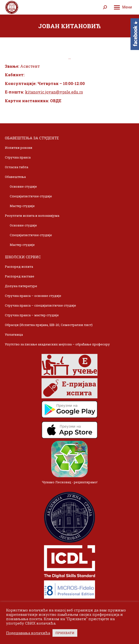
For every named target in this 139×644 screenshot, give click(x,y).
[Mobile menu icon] (123, 7)
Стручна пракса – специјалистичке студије (40, 305)
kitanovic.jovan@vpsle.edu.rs (54, 92)
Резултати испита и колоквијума (32, 216)
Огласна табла (17, 167)
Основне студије (23, 186)
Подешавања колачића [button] (28, 633)
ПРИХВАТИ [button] (65, 633)
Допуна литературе (21, 286)
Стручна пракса (18, 157)
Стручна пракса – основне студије (33, 296)
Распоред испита (19, 267)
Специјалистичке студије (31, 196)
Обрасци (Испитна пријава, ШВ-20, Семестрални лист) (49, 325)
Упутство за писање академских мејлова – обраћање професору (57, 344)
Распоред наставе (20, 276)
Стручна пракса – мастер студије (32, 315)
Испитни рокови (19, 148)
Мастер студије (22, 206)
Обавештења (15, 177)
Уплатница (14, 335)
